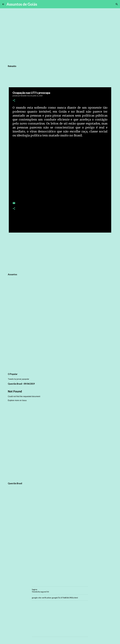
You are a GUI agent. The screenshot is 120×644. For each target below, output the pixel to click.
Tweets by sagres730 (40, 592)
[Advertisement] (60, 252)
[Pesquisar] (40, 4)
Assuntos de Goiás (22, 4)
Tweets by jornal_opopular (19, 379)
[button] (14, 101)
